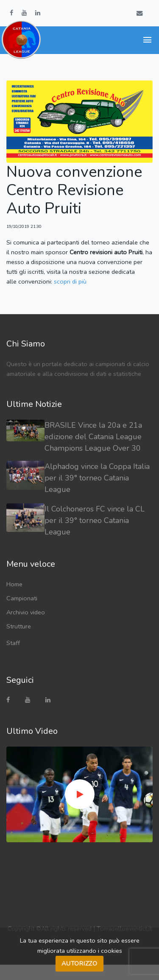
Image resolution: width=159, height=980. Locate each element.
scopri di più (70, 281)
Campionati (22, 598)
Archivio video (26, 612)
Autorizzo (79, 963)
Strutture (19, 626)
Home (14, 584)
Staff (13, 643)
